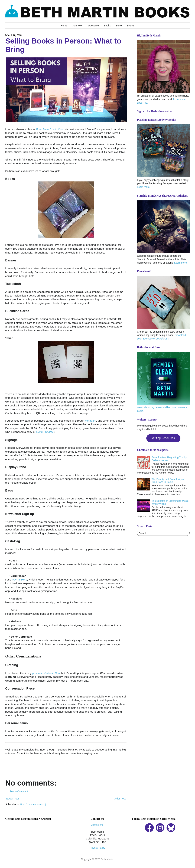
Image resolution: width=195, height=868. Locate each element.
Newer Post (12, 799)
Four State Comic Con (50, 129)
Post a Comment (19, 791)
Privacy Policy (97, 848)
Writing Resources (163, 438)
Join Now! (78, 26)
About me (93, 26)
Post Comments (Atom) (33, 804)
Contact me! (97, 825)
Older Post (120, 799)
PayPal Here (19, 580)
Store (119, 26)
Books (107, 26)
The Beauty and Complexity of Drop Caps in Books (168, 481)
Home (64, 26)
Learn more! (144, 187)
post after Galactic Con (46, 673)
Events (131, 26)
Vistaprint (90, 421)
